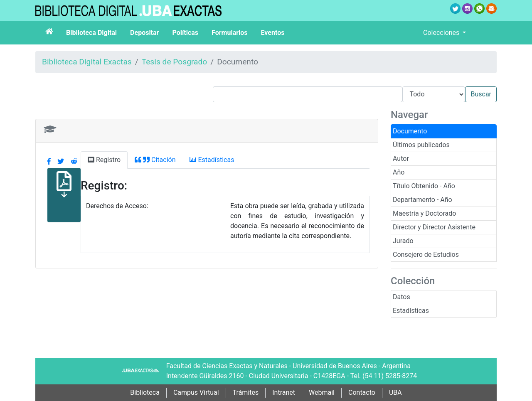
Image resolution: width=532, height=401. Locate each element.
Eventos (273, 33)
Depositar (144, 33)
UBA (395, 392)
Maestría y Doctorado (424, 213)
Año (399, 172)
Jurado (403, 241)
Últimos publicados (421, 145)
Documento (410, 131)
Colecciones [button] (442, 33)
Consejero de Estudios (426, 255)
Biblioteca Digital (91, 33)
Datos (401, 297)
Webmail (322, 392)
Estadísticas (411, 311)
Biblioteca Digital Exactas (87, 62)
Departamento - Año (422, 200)
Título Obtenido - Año (424, 186)
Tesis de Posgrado (175, 62)
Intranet (284, 392)
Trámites (246, 392)
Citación (155, 160)
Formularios (229, 33)
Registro (104, 160)
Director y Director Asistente (434, 227)
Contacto (362, 392)
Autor (401, 159)
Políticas (185, 33)
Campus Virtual (196, 392)
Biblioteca (145, 392)
